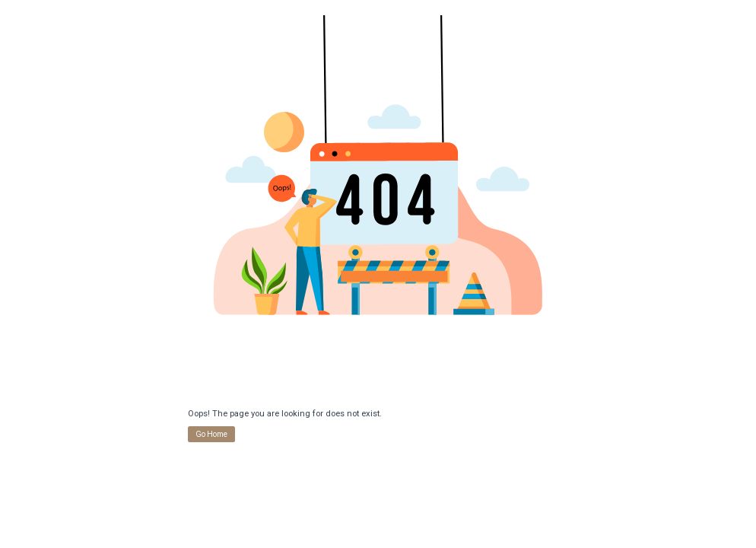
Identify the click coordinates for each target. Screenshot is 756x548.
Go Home (211, 434)
